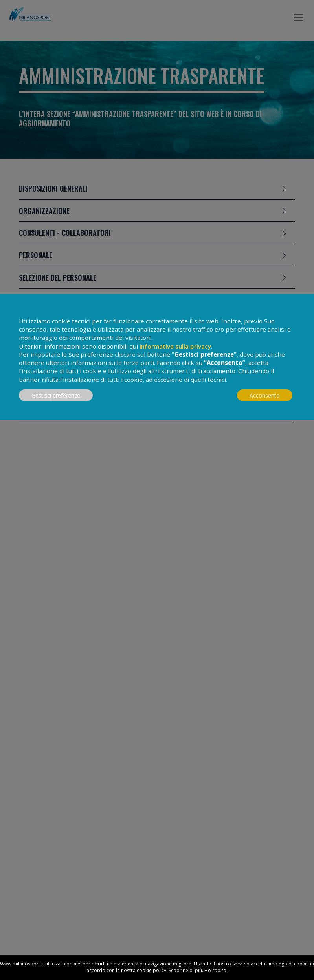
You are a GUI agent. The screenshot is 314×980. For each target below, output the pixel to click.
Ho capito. (216, 970)
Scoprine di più (185, 970)
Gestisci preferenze (56, 395)
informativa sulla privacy (175, 346)
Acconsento (265, 395)
